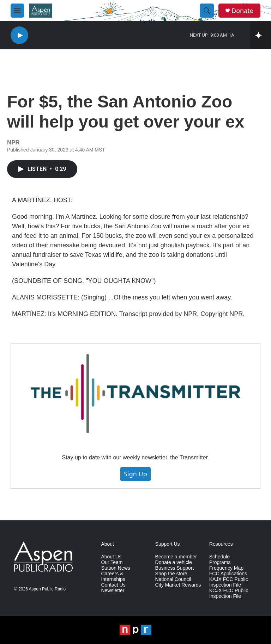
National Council (173, 579)
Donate (242, 11)
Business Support (175, 568)
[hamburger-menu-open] (17, 11)
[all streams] (261, 35)
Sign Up (135, 474)
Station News (115, 568)
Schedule (219, 557)
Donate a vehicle (174, 562)
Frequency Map (226, 568)
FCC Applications (228, 574)
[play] (19, 35)
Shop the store (171, 574)
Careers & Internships (113, 577)
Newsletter (113, 591)
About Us (111, 557)
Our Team (112, 562)
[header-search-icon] (207, 11)
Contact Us (113, 585)
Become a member (176, 557)
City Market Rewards (178, 585)
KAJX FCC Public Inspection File (229, 582)
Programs (220, 562)
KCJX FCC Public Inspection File (229, 593)
